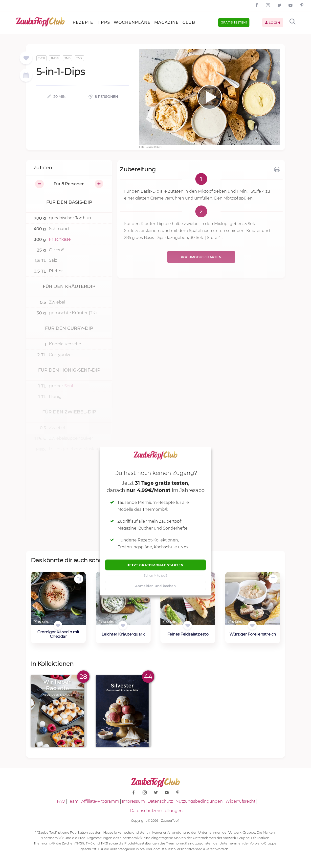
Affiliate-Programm (100, 801)
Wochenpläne (132, 22)
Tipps (103, 22)
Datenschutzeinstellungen (156, 811)
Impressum (133, 801)
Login (273, 23)
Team (73, 801)
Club (189, 22)
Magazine (167, 22)
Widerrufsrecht (240, 801)
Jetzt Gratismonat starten (155, 565)
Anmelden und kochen (156, 586)
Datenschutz (160, 801)
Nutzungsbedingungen (199, 801)
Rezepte (83, 22)
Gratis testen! (234, 22)
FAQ (61, 801)
